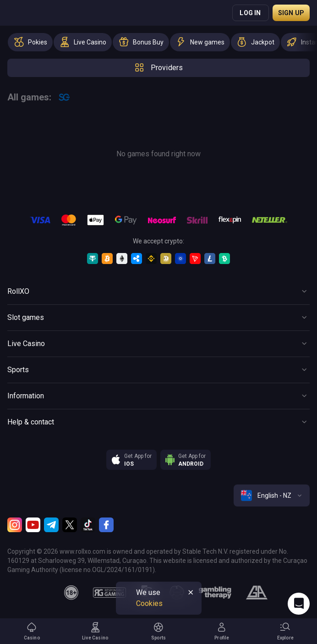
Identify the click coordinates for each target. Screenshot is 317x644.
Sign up (291, 13)
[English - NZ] (272, 495)
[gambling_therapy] (215, 593)
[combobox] (272, 495)
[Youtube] (33, 525)
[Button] (158, 292)
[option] (30, 42)
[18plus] (71, 593)
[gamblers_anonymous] (257, 593)
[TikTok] (88, 525)
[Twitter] (70, 525)
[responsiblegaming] (109, 593)
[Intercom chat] (299, 604)
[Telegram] (51, 525)
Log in (250, 13)
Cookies (149, 603)
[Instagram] (15, 525)
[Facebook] (106, 525)
